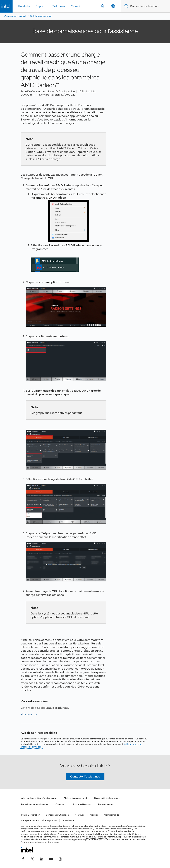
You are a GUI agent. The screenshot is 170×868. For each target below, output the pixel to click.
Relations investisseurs (34, 804)
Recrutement (106, 804)
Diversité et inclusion (107, 798)
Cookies (94, 815)
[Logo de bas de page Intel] (27, 850)
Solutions (59, 6)
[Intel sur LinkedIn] (42, 858)
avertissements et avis (36, 834)
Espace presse (82, 804)
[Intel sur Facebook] (23, 858)
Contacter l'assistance (85, 777)
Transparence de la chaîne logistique (39, 821)
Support (41, 6)
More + (76, 6)
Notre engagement (75, 798)
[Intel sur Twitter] (32, 858)
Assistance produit (15, 16)
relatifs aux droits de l (97, 837)
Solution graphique (41, 16)
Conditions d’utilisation (57, 815)
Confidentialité (112, 815)
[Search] (126, 6)
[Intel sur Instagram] (60, 858)
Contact (61, 804)
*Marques (80, 815)
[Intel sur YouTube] (51, 858)
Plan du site (68, 821)
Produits (24, 6)
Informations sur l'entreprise (39, 798)
